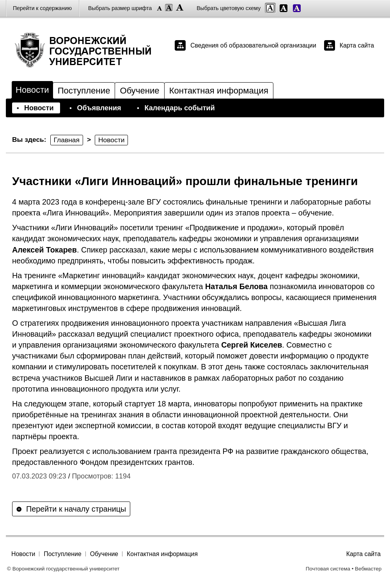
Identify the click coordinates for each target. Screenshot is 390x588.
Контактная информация (219, 91)
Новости (32, 90)
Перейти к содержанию (42, 8)
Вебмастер (368, 569)
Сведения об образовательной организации (253, 45)
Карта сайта (357, 45)
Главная (67, 140)
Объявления (99, 108)
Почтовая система (328, 569)
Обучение (139, 91)
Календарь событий (179, 108)
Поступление (84, 91)
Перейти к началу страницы (76, 509)
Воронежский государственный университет (90, 50)
